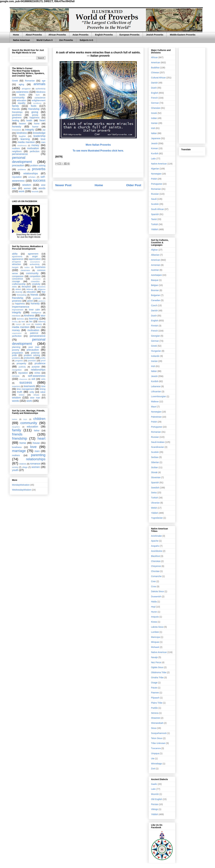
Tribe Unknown (158, 743)
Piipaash (155, 698)
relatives (23, 464)
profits (43, 358)
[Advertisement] (192, 95)
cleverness (25, 270)
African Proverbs (57, 35)
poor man (34, 347)
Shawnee (156, 718)
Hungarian (156, 351)
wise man (35, 398)
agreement (33, 254)
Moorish (155, 794)
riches (37, 373)
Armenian (156, 265)
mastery (38, 324)
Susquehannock (159, 733)
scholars (32, 177)
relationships (31, 173)
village (25, 467)
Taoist (154, 219)
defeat (18, 289)
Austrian (155, 270)
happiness (35, 118)
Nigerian (155, 169)
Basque (155, 280)
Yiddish (155, 229)
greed (30, 301)
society (15, 467)
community (18, 98)
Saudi (154, 199)
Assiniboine (157, 551)
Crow (154, 586)
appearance (18, 259)
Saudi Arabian (158, 442)
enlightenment (39, 100)
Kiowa (154, 622)
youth (15, 470)
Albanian (155, 255)
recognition (17, 370)
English (155, 93)
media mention (26, 142)
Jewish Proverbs (155, 35)
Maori (154, 407)
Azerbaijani (156, 275)
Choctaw (155, 571)
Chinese (155, 73)
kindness (22, 133)
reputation (17, 177)
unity (32, 392)
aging (21, 84)
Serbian (155, 457)
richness (16, 376)
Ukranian (155, 503)
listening (42, 322)
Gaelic (154, 784)
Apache (155, 541)
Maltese (155, 402)
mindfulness (22, 145)
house (36, 443)
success (39, 180)
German (155, 103)
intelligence (36, 313)
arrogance (26, 89)
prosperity (21, 363)
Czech (154, 305)
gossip (35, 115)
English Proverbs (104, 35)
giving (35, 112)
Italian (154, 133)
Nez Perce (156, 662)
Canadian (156, 300)
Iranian (154, 123)
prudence (40, 363)
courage (16, 281)
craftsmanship (19, 284)
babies (15, 419)
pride (14, 355)
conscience (40, 98)
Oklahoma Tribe (159, 672)
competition (35, 276)
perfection (35, 151)
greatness (17, 118)
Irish (153, 128)
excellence (37, 103)
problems (22, 170)
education (22, 100)
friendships (17, 112)
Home (16, 35)
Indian (154, 118)
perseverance (20, 154)
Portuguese (157, 184)
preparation (18, 353)
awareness (22, 92)
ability (15, 254)
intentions (16, 316)
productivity (29, 358)
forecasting (22, 295)
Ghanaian (156, 108)
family (15, 106)
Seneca (155, 713)
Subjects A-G (86, 40)
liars (23, 322)
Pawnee (155, 693)
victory (21, 395)
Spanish (155, 214)
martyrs (19, 324)
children (39, 419)
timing (43, 389)
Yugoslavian (157, 518)
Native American (21, 40)
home (37, 124)
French (154, 98)
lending (15, 322)
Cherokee (156, 561)
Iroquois (155, 617)
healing (16, 120)
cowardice (35, 282)
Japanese (156, 138)
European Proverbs (130, 35)
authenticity (40, 89)
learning (25, 139)
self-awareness (37, 376)
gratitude (37, 298)
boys (25, 419)
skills (43, 379)
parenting (38, 455)
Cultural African (158, 78)
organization (17, 333)
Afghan (154, 250)
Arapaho (155, 546)
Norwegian (156, 174)
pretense (35, 353)
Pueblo (154, 708)
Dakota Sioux (157, 591)
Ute (153, 758)
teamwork (29, 386)
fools (34, 106)
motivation (33, 148)
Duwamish (156, 597)
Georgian (156, 336)
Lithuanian (156, 392)
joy (44, 130)
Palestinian (156, 417)
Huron (154, 612)
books (22, 95)
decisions (41, 287)
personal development (22, 160)
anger (35, 256)
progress (19, 361)
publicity (22, 367)
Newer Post (63, 185)
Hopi (153, 607)
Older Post (134, 185)
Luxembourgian (159, 396)
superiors (16, 386)
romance (35, 464)
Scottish (155, 204)
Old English (157, 799)
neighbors (17, 151)
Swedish (155, 488)
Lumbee (155, 632)
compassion (18, 276)
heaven (22, 124)
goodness (17, 115)
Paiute (154, 688)
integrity (30, 130)
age (44, 81)
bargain (15, 267)
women (27, 188)
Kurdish (155, 153)
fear (44, 292)
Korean (155, 148)
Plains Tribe (157, 703)
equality (22, 103)
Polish (154, 179)
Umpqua (155, 753)
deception (26, 287)
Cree (153, 581)
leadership (39, 136)
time (43, 386)
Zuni (153, 769)
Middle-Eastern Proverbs (183, 35)
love (43, 139)
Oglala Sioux (157, 667)
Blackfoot (156, 556)
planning (16, 347)
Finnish (155, 326)
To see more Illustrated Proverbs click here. (98, 151)
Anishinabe (156, 536)
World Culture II (44, 40)
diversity (19, 292)
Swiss (154, 493)
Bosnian (155, 290)
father (37, 431)
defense (30, 289)
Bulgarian (156, 295)
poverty (16, 350)
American (156, 62)
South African (157, 209)
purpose (36, 367)
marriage (19, 451)
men (43, 142)
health (29, 120)
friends (16, 109)
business (40, 267)
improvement (18, 310)
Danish (154, 83)
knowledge (39, 133)
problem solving (38, 166)
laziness (20, 319)
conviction (37, 279)
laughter (22, 136)
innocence (16, 130)
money (35, 145)
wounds (35, 192)
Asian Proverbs (81, 35)
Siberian (155, 462)
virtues (36, 395)
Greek (15, 81)
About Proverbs (34, 35)
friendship (34, 109)
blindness (41, 92)
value (43, 392)
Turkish (155, 224)
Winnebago (157, 764)
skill (33, 379)
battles (27, 267)
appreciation (35, 259)
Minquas (155, 642)
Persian (155, 804)
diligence (42, 289)
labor (43, 316)
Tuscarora (156, 748)
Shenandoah (157, 723)
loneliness (17, 447)
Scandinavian (158, 447)
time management (25, 389)
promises (32, 361)
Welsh (154, 508)
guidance (42, 301)
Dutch (154, 88)
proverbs (39, 169)
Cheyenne (156, 566)
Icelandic (155, 356)
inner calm (34, 310)
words (42, 188)
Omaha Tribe (157, 677)
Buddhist (155, 68)
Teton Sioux (157, 738)
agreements (17, 257)
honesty (17, 127)
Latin (153, 159)
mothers (16, 148)
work (22, 191)
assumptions (35, 262)
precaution (18, 165)
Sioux (154, 728)
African (154, 57)
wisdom (27, 185)
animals (39, 84)
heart (42, 120)
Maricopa (156, 637)
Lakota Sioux (157, 627)
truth (20, 392)
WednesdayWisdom (22, 490)
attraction (17, 264)
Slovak (154, 472)
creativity (36, 284)
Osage (154, 683)
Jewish (154, 143)
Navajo (154, 657)
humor (35, 127)
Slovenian (156, 477)
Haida (154, 602)
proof (43, 361)
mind (38, 327)
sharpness (23, 379)
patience (34, 333)
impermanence (21, 307)
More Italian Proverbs (98, 145)
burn (38, 95)
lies (31, 321)
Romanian (30, 81)
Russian (155, 194)
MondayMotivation (21, 485)
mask (28, 324)
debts (14, 287)
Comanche (156, 576)
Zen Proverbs (66, 40)
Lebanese (156, 386)
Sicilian (154, 467)
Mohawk (155, 647)
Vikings (155, 809)
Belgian (155, 285)
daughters (16, 427)
